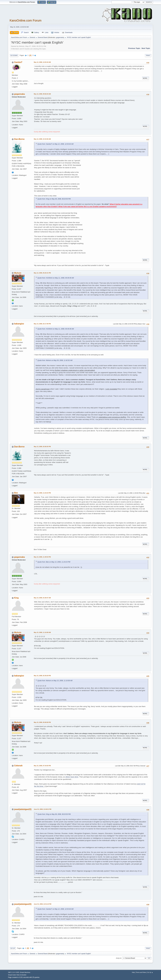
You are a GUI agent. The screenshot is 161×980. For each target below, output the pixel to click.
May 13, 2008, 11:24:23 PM (42, 493)
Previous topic (134, 48)
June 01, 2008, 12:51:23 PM (43, 904)
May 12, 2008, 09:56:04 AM (42, 94)
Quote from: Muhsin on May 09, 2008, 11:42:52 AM (55, 360)
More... (146, 78)
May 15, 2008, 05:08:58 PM (42, 722)
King (16, 598)
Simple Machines (25, 972)
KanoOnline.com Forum (25, 20)
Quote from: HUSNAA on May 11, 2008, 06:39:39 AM (56, 278)
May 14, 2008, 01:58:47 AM (42, 598)
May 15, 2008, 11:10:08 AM (42, 632)
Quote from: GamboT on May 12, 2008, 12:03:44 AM (55, 144)
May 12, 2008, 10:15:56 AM (42, 139)
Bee (16, 493)
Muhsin (18, 273)
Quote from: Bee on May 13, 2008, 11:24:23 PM (54, 562)
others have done (72, 777)
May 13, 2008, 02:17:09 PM (42, 324)
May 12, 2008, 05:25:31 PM (42, 273)
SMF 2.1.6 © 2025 (14, 972)
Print (148, 56)
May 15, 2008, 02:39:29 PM (42, 676)
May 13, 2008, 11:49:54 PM (42, 557)
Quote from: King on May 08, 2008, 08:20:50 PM (54, 199)
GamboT (18, 62)
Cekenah (18, 766)
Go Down (14, 56)
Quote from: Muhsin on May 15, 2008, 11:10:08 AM (55, 681)
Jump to (119, 958)
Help (133, 972)
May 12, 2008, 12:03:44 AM (42, 62)
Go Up (13, 948)
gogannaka (60, 37)
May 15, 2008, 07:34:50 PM (42, 766)
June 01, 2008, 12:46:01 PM (43, 809)
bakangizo (19, 324)
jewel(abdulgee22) (23, 809)
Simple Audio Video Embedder (17, 975)
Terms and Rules (141, 972)
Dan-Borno (19, 139)
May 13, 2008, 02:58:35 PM (42, 447)
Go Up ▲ (150, 972)
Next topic (146, 48)
